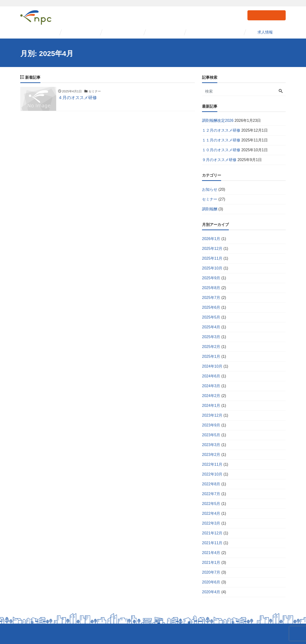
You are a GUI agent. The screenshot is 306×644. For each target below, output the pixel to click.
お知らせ (210, 189)
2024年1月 (211, 406)
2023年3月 (211, 445)
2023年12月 (212, 415)
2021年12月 (212, 533)
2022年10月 (212, 474)
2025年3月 (211, 337)
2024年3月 (211, 386)
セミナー (121, 32)
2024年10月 (212, 366)
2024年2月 (211, 396)
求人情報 (265, 32)
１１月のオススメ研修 (221, 140)
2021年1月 (211, 563)
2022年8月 (211, 484)
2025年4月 (211, 327)
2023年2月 (211, 455)
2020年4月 (211, 592)
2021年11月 (212, 543)
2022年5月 (211, 504)
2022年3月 (211, 523)
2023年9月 (211, 425)
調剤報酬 (210, 209)
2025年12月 (212, 249)
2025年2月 (211, 347)
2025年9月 (211, 278)
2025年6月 (211, 307)
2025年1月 (211, 356)
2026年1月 (211, 239)
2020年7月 (211, 572)
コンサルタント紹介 (215, 32)
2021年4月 (211, 553)
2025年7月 (211, 298)
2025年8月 (211, 288)
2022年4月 (211, 513)
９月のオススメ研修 (219, 160)
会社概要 (40, 32)
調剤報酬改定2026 (218, 120)
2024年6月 (211, 376)
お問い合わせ (267, 15)
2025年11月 (212, 258)
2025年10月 (212, 268)
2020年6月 (211, 582)
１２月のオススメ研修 (221, 130)
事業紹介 (81, 32)
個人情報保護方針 (33, 634)
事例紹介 (165, 32)
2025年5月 (211, 317)
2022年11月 (212, 464)
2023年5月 (211, 435)
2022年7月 (211, 494)
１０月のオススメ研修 (221, 150)
